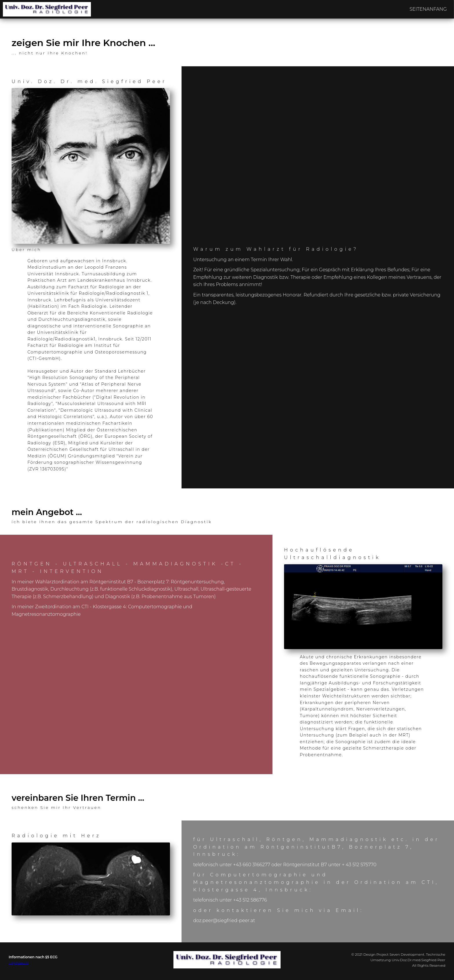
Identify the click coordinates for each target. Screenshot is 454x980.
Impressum (19, 962)
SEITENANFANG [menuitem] (428, 9)
